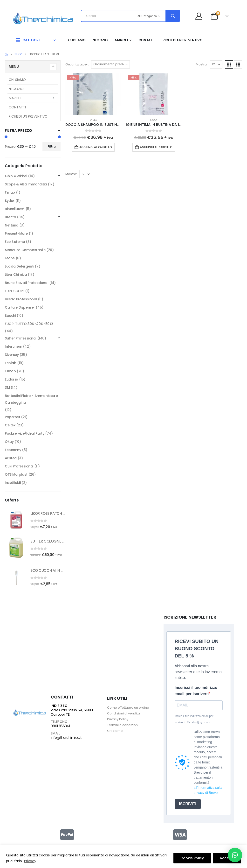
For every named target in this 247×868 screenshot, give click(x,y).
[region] (123, 857)
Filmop (10, 371)
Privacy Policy (118, 719)
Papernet (13, 417)
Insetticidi (13, 483)
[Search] (172, 16)
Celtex (10, 425)
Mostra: (202, 64)
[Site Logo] (43, 17)
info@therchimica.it (66, 738)
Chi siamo (77, 40)
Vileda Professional (21, 299)
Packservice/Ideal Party (24, 433)
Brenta (10, 217)
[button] (229, 64)
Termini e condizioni (123, 725)
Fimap (10, 192)
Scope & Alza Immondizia (26, 184)
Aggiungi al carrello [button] (96, 147)
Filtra (52, 146)
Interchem (13, 346)
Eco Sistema (15, 242)
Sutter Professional (21, 338)
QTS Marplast (16, 474)
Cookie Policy (192, 858)
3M (7, 388)
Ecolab (10, 363)
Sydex (93, 120)
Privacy (30, 861)
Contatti (147, 40)
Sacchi (10, 316)
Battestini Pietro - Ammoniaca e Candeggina (31, 399)
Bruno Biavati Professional (27, 283)
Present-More (16, 233)
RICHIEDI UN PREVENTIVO (182, 40)
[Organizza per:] (110, 64)
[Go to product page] (93, 94)
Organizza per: (77, 64)
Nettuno (12, 225)
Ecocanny (13, 450)
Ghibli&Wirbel (16, 176)
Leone (10, 258)
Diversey (12, 355)
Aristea (11, 458)
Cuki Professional (19, 466)
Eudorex (11, 379)
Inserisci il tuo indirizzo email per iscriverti (196, 691)
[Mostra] (216, 64)
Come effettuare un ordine (128, 708)
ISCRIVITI (188, 804)
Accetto (227, 858)
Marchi (121, 40)
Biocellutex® (15, 209)
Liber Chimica (16, 275)
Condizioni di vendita (123, 713)
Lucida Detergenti (19, 266)
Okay (9, 442)
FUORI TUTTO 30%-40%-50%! (29, 324)
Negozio (100, 40)
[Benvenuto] (201, 16)
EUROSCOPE (14, 291)
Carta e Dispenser (20, 307)
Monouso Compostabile (25, 250)
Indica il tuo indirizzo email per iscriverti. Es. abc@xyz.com (194, 719)
